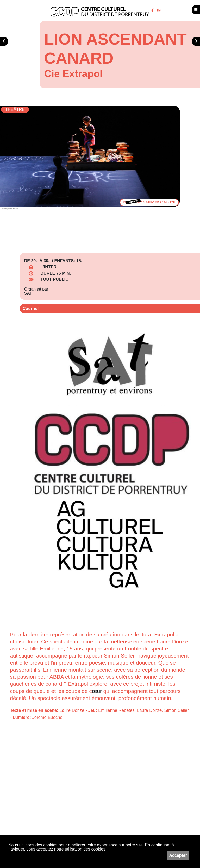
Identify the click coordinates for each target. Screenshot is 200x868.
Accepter (178, 855)
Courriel (31, 308)
